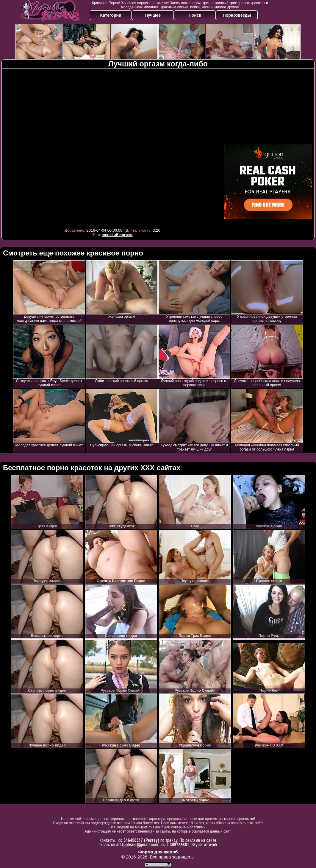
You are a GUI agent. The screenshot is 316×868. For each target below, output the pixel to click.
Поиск (195, 15)
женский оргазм (118, 235)
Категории (111, 15)
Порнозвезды (237, 15)
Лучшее (153, 15)
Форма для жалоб (158, 852)
